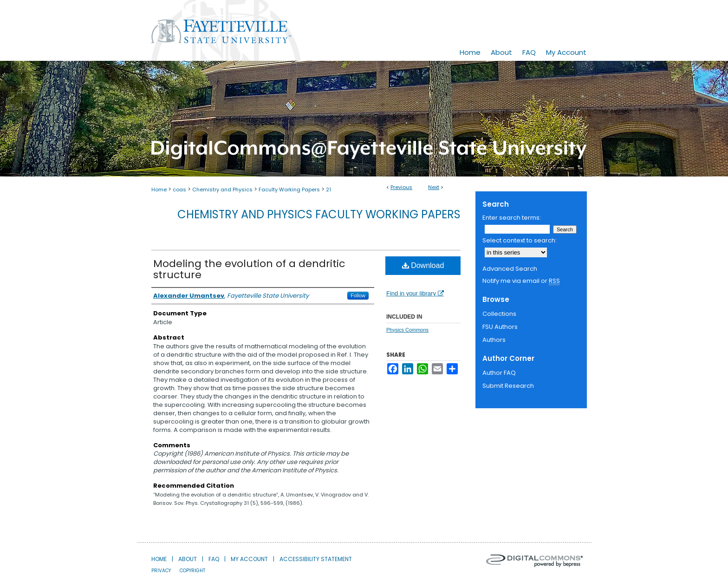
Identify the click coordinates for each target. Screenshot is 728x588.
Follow (358, 295)
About (188, 559)
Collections (499, 314)
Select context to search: (520, 240)
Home (159, 189)
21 (328, 189)
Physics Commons (407, 330)
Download (423, 265)
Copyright (192, 571)
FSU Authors (500, 327)
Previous (401, 187)
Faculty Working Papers (289, 189)
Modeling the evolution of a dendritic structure (249, 269)
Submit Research (508, 386)
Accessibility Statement (316, 559)
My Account (249, 559)
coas (179, 189)
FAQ (214, 559)
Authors (494, 340)
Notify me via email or (521, 281)
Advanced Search (510, 269)
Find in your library (415, 293)
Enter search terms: (512, 218)
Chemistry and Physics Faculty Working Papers (319, 214)
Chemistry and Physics (222, 189)
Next (434, 187)
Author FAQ (499, 373)
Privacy (161, 571)
